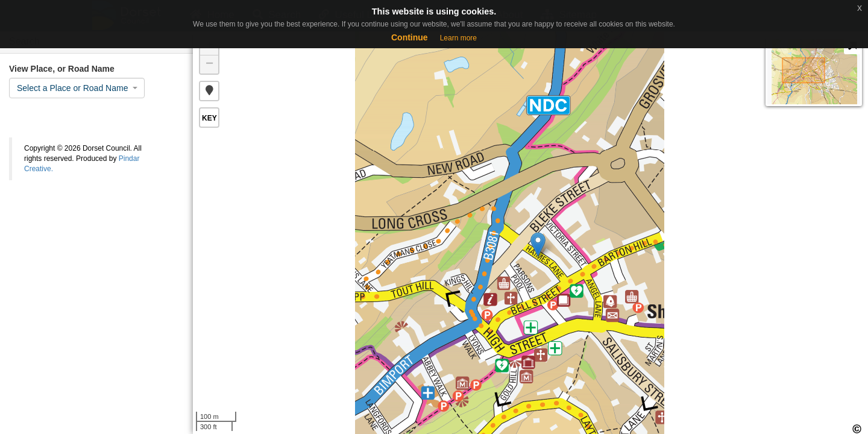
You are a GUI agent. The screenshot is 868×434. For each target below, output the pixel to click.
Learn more (458, 38)
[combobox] (77, 88)
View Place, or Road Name (62, 69)
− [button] (209, 64)
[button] (209, 91)
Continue (410, 37)
